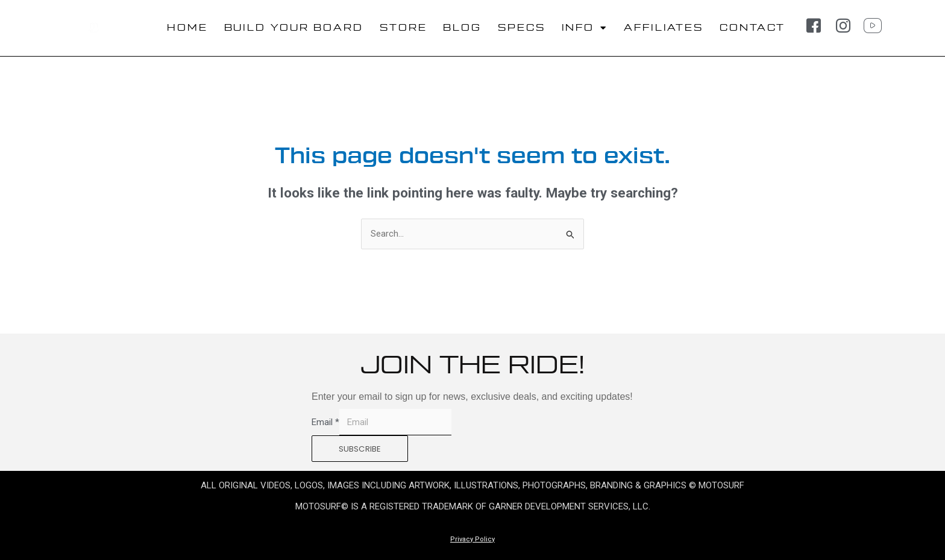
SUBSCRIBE (360, 449)
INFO (585, 28)
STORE (403, 28)
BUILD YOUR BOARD (294, 28)
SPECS (522, 28)
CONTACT (752, 28)
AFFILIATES (664, 28)
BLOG (462, 28)
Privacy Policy (472, 539)
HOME (187, 28)
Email (325, 422)
